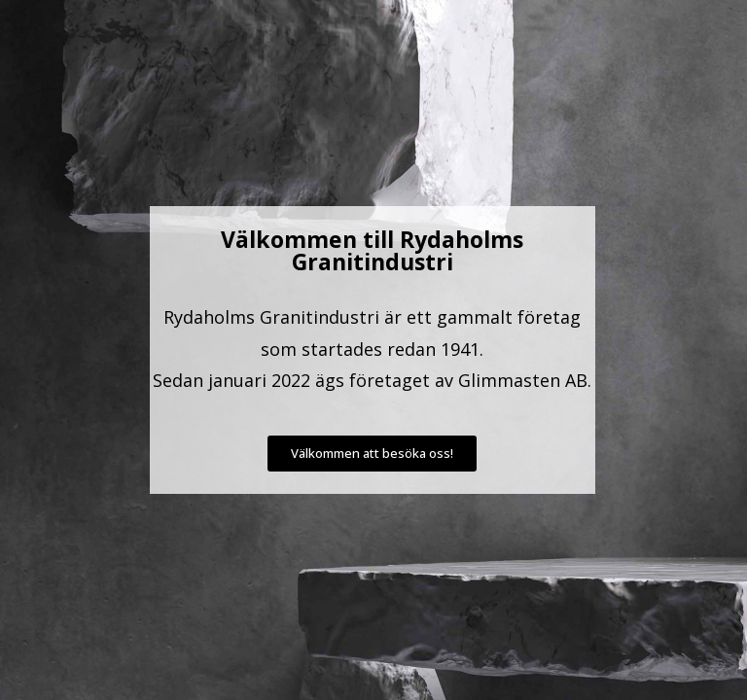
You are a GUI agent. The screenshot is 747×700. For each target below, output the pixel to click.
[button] (372, 454)
